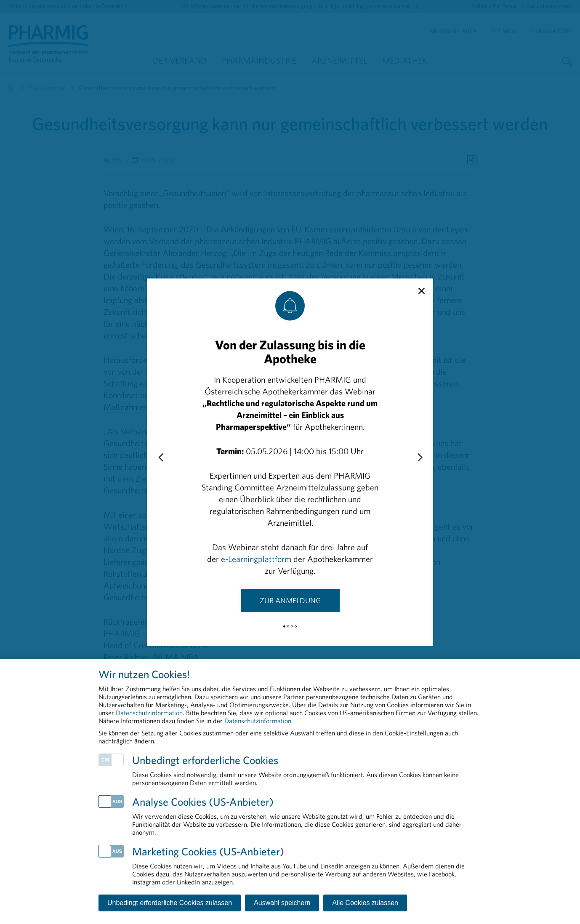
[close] (422, 291)
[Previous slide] (160, 458)
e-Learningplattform (256, 558)
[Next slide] (420, 458)
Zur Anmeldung (290, 600)
